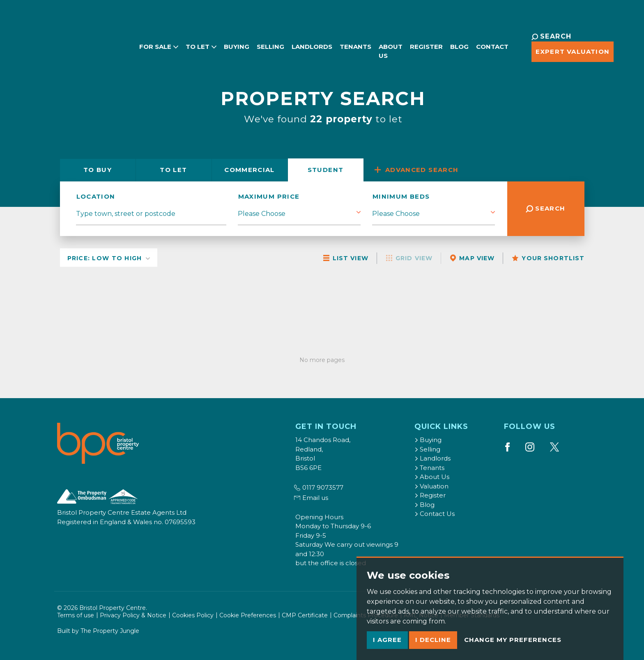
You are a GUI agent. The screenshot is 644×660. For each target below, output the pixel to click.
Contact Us (435, 514)
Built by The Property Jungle (98, 631)
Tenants (336, 41)
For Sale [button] (139, 41)
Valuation (431, 486)
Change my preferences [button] (513, 640)
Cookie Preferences (248, 615)
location (96, 196)
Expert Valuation (544, 52)
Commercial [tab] (250, 170)
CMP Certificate (305, 615)
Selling (251, 41)
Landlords (292, 41)
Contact (478, 41)
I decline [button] (433, 640)
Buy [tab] (98, 170)
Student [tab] (326, 170)
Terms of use (76, 615)
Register (412, 41)
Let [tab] (173, 170)
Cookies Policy (193, 615)
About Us (371, 46)
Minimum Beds (401, 196)
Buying (217, 41)
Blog (445, 41)
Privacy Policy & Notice (133, 615)
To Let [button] (181, 41)
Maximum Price (269, 196)
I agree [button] (387, 640)
